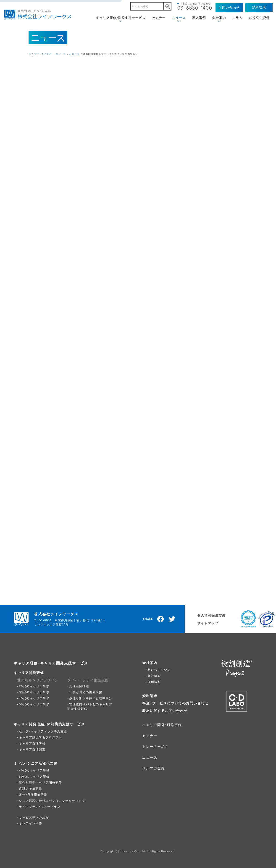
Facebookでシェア (161, 619)
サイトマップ (208, 623)
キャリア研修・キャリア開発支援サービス (51, 663)
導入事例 (199, 18)
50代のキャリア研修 (34, 704)
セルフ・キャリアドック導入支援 (43, 731)
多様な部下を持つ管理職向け (91, 698)
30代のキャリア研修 (34, 692)
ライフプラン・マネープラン (40, 806)
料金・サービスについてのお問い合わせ (175, 703)
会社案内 (219, 18)
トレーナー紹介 (155, 746)
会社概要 (154, 676)
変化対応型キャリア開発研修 (41, 782)
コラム (237, 18)
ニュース (179, 18)
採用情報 (154, 682)
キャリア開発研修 (29, 673)
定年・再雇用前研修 (33, 794)
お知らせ (74, 54)
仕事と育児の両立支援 (86, 692)
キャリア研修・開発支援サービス (121, 18)
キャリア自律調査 (32, 749)
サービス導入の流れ (34, 817)
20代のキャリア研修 (34, 686)
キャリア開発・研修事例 (162, 725)
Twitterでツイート (172, 619)
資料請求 (150, 696)
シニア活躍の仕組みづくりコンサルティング (52, 801)
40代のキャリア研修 (34, 698)
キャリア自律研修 (32, 743)
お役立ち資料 (259, 18)
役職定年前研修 (31, 788)
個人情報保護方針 (211, 615)
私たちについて (159, 670)
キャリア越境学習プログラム (41, 737)
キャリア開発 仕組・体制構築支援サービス (49, 724)
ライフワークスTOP (41, 54)
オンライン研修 (31, 823)
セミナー (159, 18)
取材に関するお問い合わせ (165, 711)
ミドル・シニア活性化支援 (35, 763)
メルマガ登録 (154, 768)
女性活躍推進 (79, 686)
